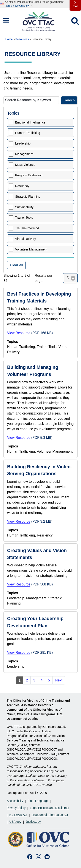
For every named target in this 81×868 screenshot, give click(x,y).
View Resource (19, 333)
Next (59, 680)
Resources (22, 39)
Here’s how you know (19, 6)
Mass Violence (25, 165)
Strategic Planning (28, 197)
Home (9, 39)
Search (69, 100)
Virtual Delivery (26, 239)
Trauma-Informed (27, 228)
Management (24, 154)
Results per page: (44, 278)
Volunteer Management (31, 249)
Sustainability (24, 207)
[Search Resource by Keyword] (31, 100)
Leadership (23, 143)
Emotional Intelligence (30, 122)
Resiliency (22, 186)
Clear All (16, 265)
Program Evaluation (29, 175)
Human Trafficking (28, 133)
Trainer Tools (24, 218)
